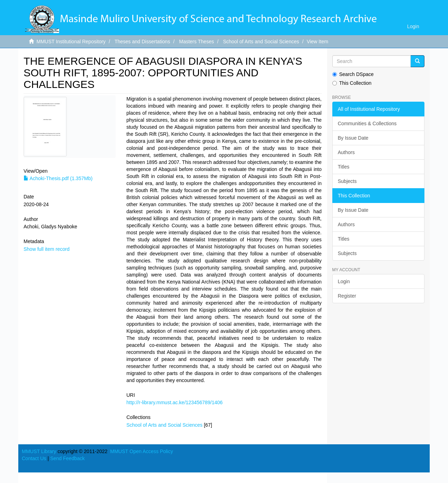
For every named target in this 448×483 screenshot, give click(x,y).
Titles (344, 167)
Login (344, 281)
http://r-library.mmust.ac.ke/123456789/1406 (174, 402)
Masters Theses (196, 42)
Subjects (347, 181)
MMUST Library (39, 451)
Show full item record (47, 249)
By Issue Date (353, 138)
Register (347, 296)
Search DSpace (353, 74)
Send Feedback (68, 458)
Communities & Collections (367, 123)
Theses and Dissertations (142, 42)
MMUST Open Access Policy (142, 451)
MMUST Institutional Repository (71, 42)
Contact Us (34, 458)
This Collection (352, 83)
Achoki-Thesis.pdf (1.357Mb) (58, 178)
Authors (346, 152)
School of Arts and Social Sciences (261, 42)
